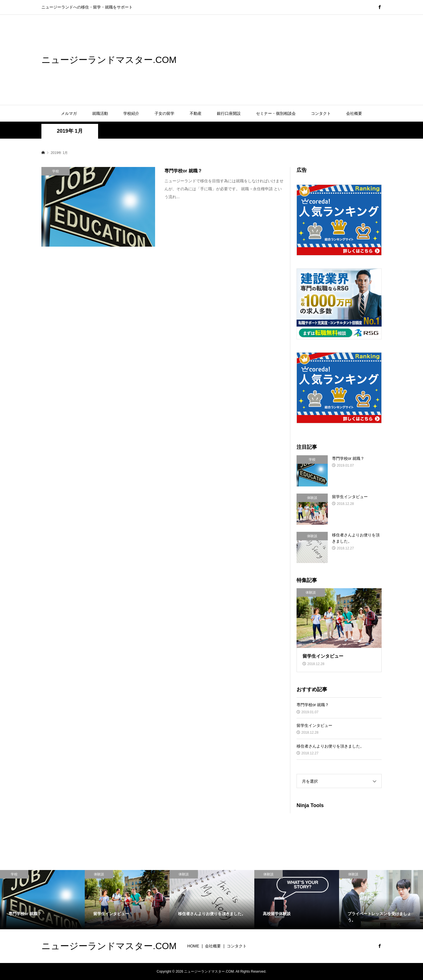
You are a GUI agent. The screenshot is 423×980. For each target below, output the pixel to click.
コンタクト (321, 113)
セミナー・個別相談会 (276, 113)
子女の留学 (164, 113)
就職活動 (100, 113)
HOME (193, 946)
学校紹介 (131, 113)
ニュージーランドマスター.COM (109, 60)
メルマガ (69, 113)
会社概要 (354, 113)
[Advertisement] (249, 60)
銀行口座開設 (229, 113)
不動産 (196, 113)
